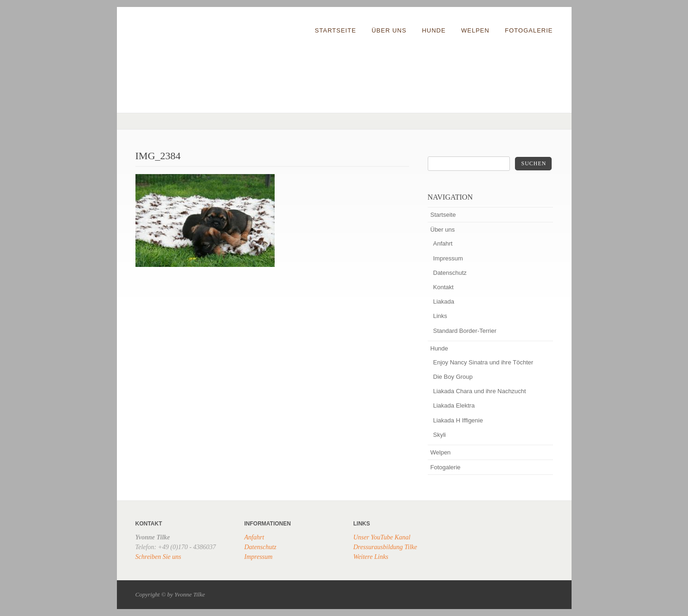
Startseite (336, 30)
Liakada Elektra (454, 405)
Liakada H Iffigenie (458, 420)
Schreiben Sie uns (158, 557)
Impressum (448, 258)
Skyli (440, 435)
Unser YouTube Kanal (382, 537)
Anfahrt (443, 243)
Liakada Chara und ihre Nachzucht (480, 391)
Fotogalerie (529, 30)
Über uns (389, 30)
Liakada (444, 302)
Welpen (475, 30)
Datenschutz (450, 273)
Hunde (434, 30)
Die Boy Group (453, 377)
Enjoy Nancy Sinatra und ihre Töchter (483, 362)
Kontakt (444, 287)
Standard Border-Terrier (465, 331)
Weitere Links (371, 557)
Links (440, 316)
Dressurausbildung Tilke (386, 547)
